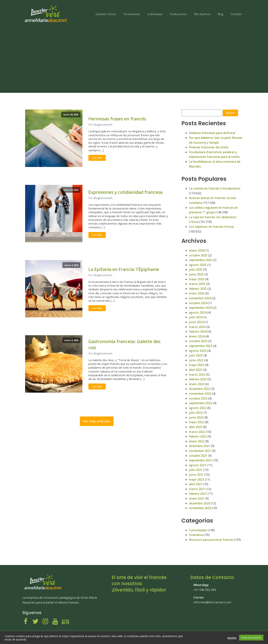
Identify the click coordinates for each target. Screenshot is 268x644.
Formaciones (132, 14)
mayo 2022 (197, 422)
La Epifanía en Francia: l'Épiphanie (124, 269)
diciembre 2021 (200, 446)
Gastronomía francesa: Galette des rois (124, 344)
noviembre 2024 (200, 298)
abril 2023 (196, 370)
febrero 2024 (198, 332)
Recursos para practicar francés (211, 540)
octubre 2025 (198, 255)
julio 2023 (196, 355)
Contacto (236, 14)
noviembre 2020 (200, 508)
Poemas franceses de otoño (209, 147)
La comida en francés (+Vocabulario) (214, 188)
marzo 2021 (197, 489)
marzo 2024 (197, 327)
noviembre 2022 (200, 394)
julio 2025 (196, 269)
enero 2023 (197, 384)
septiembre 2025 (201, 260)
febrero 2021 (198, 494)
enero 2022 (197, 441)
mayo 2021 (197, 479)
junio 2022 (196, 417)
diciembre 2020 (200, 503)
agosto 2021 (198, 465)
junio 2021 (196, 475)
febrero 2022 (198, 436)
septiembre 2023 (201, 346)
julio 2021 (196, 470)
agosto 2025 (198, 265)
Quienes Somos (106, 14)
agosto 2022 (198, 408)
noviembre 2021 (200, 451)
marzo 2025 (197, 284)
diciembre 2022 (200, 389)
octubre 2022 (198, 398)
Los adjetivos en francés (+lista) (211, 227)
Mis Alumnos (202, 14)
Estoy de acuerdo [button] (251, 637)
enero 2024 (197, 336)
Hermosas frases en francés (117, 119)
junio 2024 (196, 322)
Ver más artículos (97, 421)
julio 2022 (196, 413)
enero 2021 (197, 498)
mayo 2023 (197, 365)
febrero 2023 (198, 379)
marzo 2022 (197, 432)
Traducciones (178, 14)
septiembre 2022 (201, 403)
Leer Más (97, 158)
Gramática (196, 535)
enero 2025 (197, 293)
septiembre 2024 (201, 308)
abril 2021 (196, 484)
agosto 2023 (198, 351)
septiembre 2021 (201, 460)
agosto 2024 (198, 312)
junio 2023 (196, 360)
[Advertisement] (134, 58)
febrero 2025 (198, 289)
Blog (221, 14)
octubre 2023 (198, 341)
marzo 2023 (197, 375)
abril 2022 (196, 427)
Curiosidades (198, 530)
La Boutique (155, 14)
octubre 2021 (198, 456)
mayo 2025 (197, 279)
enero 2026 (197, 250)
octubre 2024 (198, 303)
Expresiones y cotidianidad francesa (125, 192)
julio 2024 (196, 317)
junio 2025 (196, 274)
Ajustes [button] (232, 638)
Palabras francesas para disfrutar (212, 133)
